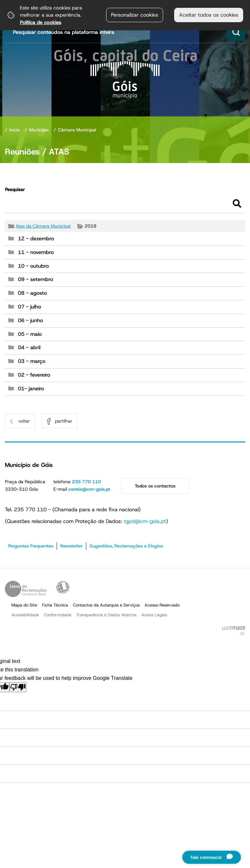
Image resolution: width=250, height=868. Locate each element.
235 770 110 (86, 482)
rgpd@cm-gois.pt (145, 521)
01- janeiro (31, 389)
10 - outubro (33, 266)
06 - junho (30, 320)
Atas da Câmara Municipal (43, 226)
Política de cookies (40, 22)
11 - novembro (36, 252)
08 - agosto (32, 293)
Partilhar (64, 421)
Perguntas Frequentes (31, 546)
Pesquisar (15, 189)
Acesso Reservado (162, 605)
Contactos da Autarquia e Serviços (106, 605)
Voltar (24, 421)
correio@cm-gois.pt (89, 489)
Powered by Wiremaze (234, 631)
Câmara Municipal (77, 130)
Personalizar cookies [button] (135, 15)
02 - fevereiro (34, 375)
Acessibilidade (63, 587)
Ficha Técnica (55, 605)
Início (14, 130)
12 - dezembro (36, 239)
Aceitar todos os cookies (209, 15)
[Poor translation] (18, 687)
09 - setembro (35, 279)
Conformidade (58, 615)
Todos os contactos (155, 486)
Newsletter (71, 546)
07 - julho (29, 307)
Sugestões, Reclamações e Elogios (126, 546)
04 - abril (29, 347)
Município (39, 130)
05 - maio (30, 334)
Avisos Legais (154, 615)
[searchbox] (126, 32)
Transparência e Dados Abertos (106, 615)
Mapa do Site (24, 605)
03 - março (32, 361)
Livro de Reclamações (26, 589)
